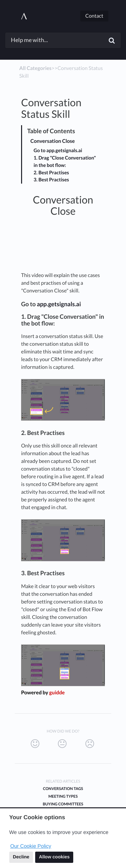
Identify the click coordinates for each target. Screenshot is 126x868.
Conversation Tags (63, 789)
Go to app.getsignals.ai (58, 151)
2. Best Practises (51, 173)
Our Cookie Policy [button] (31, 846)
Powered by (43, 693)
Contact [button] (94, 16)
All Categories (35, 68)
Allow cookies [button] (54, 857)
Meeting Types (63, 796)
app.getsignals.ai (59, 304)
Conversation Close (53, 141)
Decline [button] (21, 857)
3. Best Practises (51, 180)
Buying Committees (63, 804)
